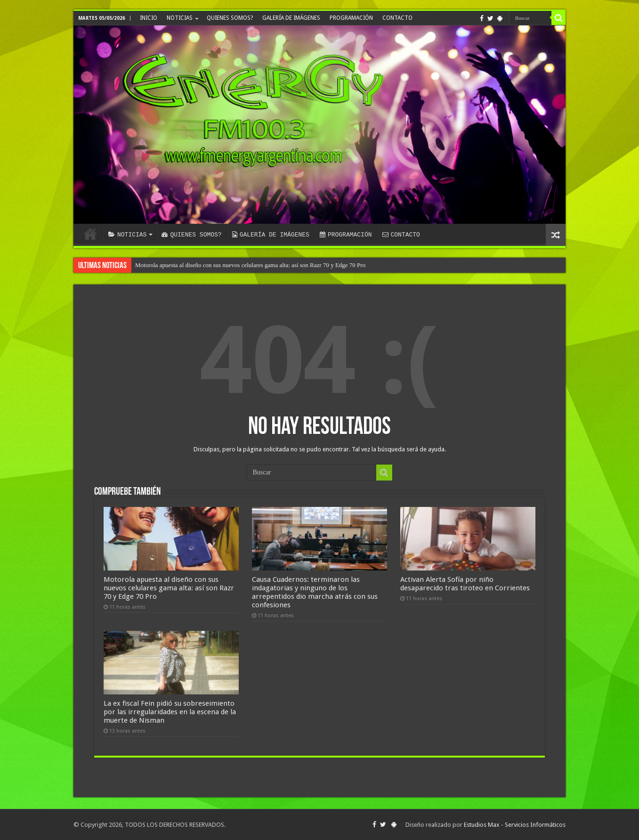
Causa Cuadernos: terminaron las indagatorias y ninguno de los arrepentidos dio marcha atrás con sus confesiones (315, 592)
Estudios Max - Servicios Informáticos (515, 825)
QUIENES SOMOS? (230, 18)
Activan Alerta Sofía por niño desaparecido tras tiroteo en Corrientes (465, 584)
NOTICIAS (180, 18)
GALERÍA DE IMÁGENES (291, 18)
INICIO (149, 18)
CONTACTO (397, 18)
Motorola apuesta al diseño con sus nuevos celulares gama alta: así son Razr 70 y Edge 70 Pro (250, 265)
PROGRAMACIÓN (351, 18)
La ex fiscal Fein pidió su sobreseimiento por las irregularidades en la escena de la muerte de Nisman (170, 712)
